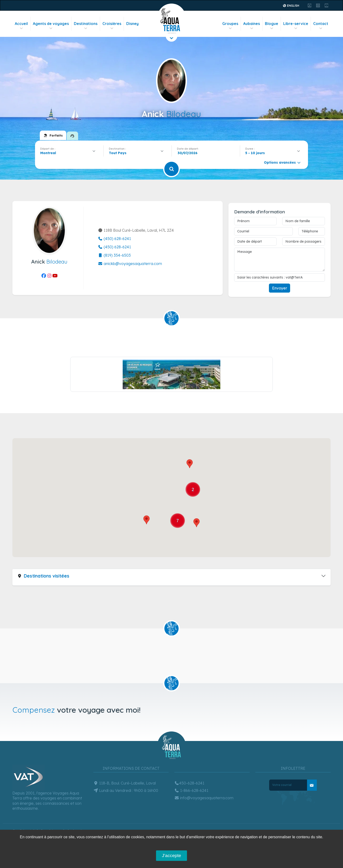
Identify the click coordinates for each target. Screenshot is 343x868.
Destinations (86, 26)
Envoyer (280, 288)
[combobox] (69, 153)
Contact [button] (321, 26)
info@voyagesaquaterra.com (204, 798)
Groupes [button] (230, 26)
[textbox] (119, 153)
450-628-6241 (189, 783)
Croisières (112, 26)
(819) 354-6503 (114, 255)
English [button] (291, 6)
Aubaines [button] (252, 26)
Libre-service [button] (296, 26)
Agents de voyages (51, 26)
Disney (132, 24)
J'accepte (171, 856)
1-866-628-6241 (191, 790)
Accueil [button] (21, 26)
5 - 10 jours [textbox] (255, 153)
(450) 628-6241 (114, 239)
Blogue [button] (272, 26)
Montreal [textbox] (48, 153)
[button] (190, 464)
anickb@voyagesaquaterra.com (130, 264)
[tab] (53, 135)
